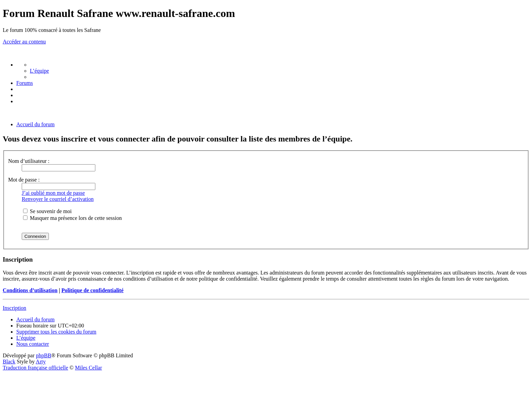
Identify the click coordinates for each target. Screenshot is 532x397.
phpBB (44, 355)
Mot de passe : (24, 180)
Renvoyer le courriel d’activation (58, 199)
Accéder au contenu (24, 42)
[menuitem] (39, 71)
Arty (41, 362)
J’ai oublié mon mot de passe (53, 193)
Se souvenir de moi (47, 211)
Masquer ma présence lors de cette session (72, 218)
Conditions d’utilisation (30, 290)
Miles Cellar (89, 368)
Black (9, 362)
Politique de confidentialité (92, 290)
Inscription (14, 308)
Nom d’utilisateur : (29, 161)
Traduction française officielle (35, 368)
